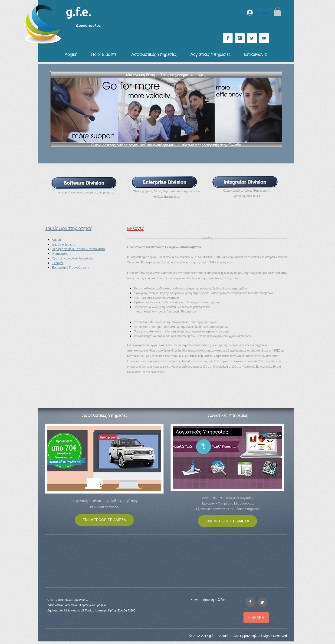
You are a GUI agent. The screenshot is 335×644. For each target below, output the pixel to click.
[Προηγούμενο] (56, 109)
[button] (277, 12)
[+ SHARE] (256, 618)
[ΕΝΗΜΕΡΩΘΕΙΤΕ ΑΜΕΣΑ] (104, 520)
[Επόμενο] (276, 109)
